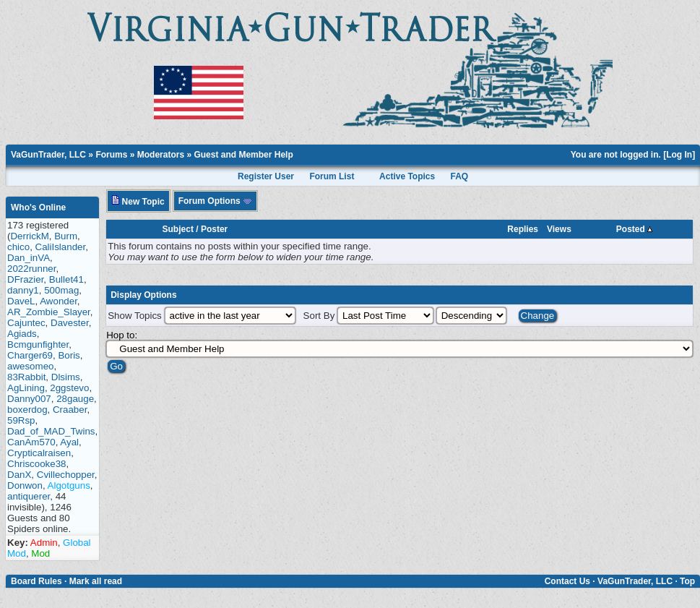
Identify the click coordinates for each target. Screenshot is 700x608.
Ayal (69, 442)
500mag (61, 290)
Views (559, 229)
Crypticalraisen (39, 453)
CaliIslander (61, 247)
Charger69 (30, 355)
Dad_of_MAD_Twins (51, 431)
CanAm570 (31, 442)
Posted (634, 229)
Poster (214, 229)
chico (18, 247)
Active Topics (407, 176)
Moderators (161, 155)
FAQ (460, 176)
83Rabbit (26, 377)
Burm (66, 236)
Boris (69, 355)
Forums (111, 155)
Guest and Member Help (243, 155)
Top (687, 581)
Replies (523, 229)
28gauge (75, 399)
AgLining (26, 388)
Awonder (59, 301)
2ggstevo (69, 388)
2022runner (31, 269)
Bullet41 (66, 279)
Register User (266, 176)
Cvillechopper (66, 475)
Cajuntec (26, 323)
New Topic (138, 202)
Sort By (319, 316)
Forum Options (215, 201)
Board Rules (36, 581)
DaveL (21, 301)
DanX (19, 475)
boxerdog (27, 410)
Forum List (332, 176)
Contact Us (567, 581)
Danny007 (29, 399)
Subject (178, 229)
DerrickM (29, 236)
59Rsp (21, 420)
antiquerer (29, 496)
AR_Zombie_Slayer (49, 312)
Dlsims (66, 377)
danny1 (23, 290)
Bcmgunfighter (38, 344)
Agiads (22, 334)
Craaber (70, 410)
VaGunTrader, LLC (48, 155)
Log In (679, 155)
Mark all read (96, 581)
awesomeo (30, 366)
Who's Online (38, 207)
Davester (70, 323)
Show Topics (135, 316)
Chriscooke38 (37, 464)
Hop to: (122, 335)
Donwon (25, 485)
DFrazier (25, 279)
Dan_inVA (29, 258)
